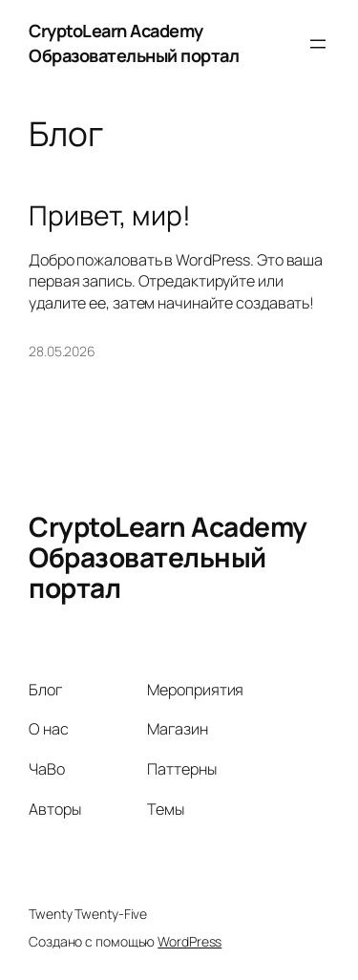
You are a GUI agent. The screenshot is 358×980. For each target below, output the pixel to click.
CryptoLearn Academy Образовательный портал (134, 43)
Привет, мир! (110, 216)
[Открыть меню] (318, 44)
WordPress (190, 941)
